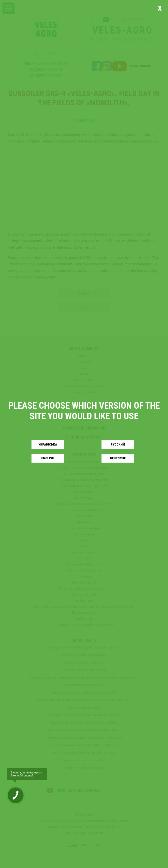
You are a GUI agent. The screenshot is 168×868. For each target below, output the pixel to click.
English (48, 458)
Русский (118, 444)
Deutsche (118, 458)
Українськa (48, 444)
